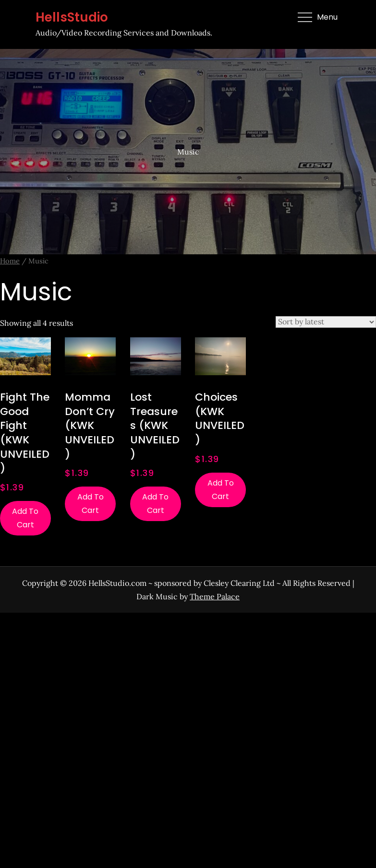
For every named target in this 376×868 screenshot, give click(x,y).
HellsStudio (72, 17)
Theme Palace (215, 596)
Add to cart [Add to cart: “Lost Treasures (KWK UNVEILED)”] (155, 504)
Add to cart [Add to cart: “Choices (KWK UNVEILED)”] (221, 490)
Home (10, 261)
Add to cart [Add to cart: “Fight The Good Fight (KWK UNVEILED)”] (25, 518)
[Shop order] (326, 322)
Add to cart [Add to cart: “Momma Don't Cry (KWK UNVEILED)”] (91, 504)
